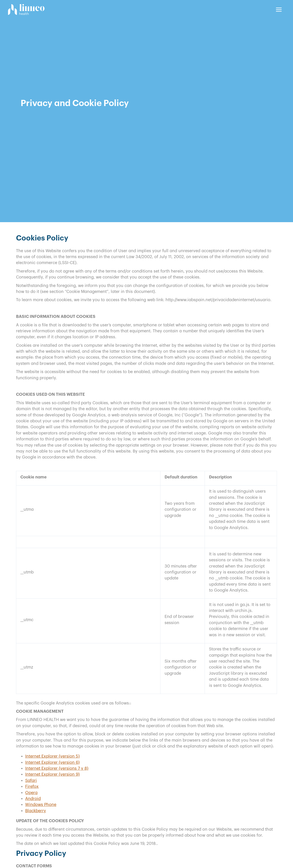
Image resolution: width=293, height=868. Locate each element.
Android (33, 799)
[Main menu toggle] (279, 9)
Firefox (32, 786)
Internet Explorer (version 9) (52, 774)
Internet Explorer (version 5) (52, 756)
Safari (31, 781)
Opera (31, 793)
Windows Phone (41, 805)
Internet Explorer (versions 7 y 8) (57, 768)
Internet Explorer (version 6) (52, 762)
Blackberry (36, 811)
